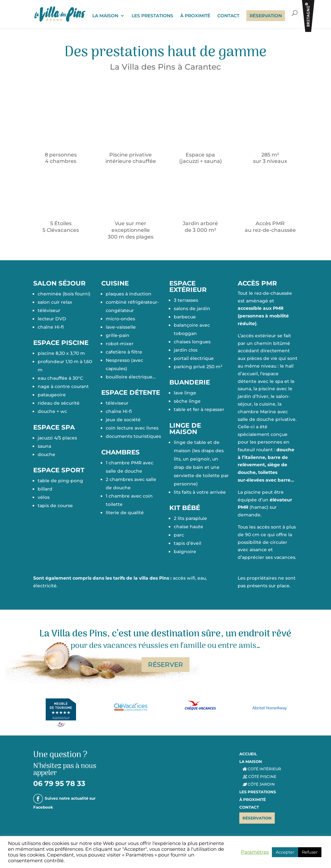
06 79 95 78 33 (59, 784)
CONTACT (228, 16)
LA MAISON (105, 16)
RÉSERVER (166, 665)
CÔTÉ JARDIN (259, 784)
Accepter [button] (285, 852)
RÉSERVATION (266, 16)
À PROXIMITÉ (195, 16)
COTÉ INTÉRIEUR (262, 769)
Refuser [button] (310, 852)
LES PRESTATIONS (152, 16)
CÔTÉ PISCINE (259, 777)
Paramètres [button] (255, 852)
